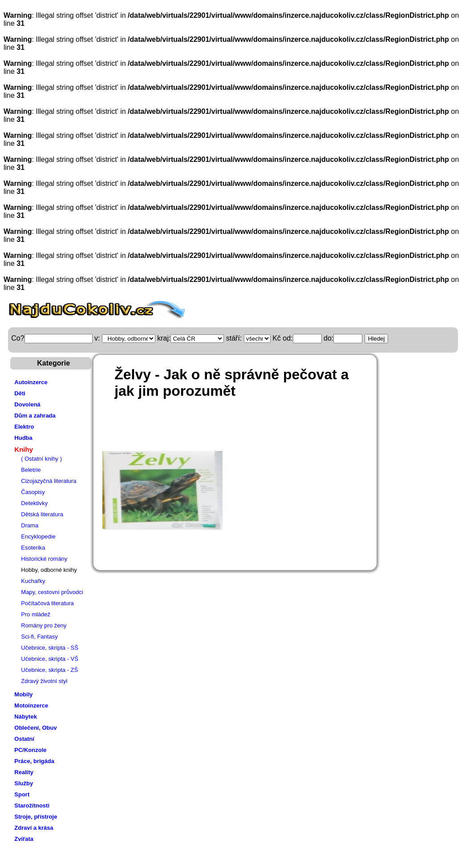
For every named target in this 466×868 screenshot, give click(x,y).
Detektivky (34, 503)
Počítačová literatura (47, 603)
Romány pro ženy (44, 625)
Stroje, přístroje (36, 817)
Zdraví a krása (34, 828)
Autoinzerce (31, 382)
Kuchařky (33, 581)
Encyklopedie (38, 536)
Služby (24, 783)
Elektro (24, 427)
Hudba (23, 438)
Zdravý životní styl (44, 681)
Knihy (24, 449)
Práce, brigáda (34, 761)
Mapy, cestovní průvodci (52, 592)
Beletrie (31, 470)
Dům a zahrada (35, 416)
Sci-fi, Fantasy (39, 637)
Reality (24, 772)
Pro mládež (36, 614)
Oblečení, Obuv (35, 728)
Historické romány (44, 559)
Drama (30, 525)
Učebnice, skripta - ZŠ (49, 670)
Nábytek (26, 717)
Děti (20, 393)
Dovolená (27, 404)
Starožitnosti (32, 806)
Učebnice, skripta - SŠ (50, 648)
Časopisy (33, 492)
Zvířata (24, 839)
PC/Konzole (30, 750)
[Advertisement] (262, 429)
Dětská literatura (42, 514)
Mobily (23, 694)
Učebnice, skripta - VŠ (50, 659)
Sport (22, 794)
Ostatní (24, 739)
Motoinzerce (31, 705)
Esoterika (33, 548)
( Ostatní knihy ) (41, 459)
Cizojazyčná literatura (49, 481)
